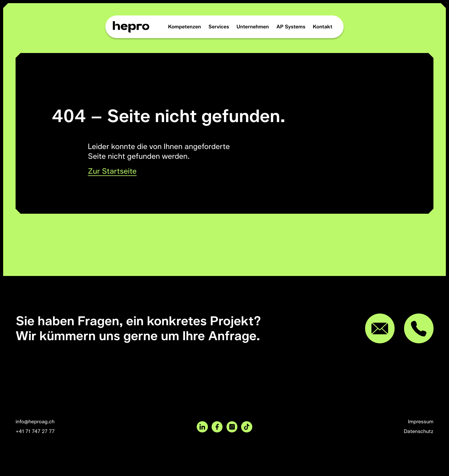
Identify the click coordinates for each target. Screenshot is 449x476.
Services (219, 27)
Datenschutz (419, 431)
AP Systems (291, 27)
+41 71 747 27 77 (35, 431)
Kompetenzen (185, 27)
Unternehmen (253, 27)
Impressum (421, 422)
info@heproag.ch (35, 422)
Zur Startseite (112, 171)
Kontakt (323, 27)
